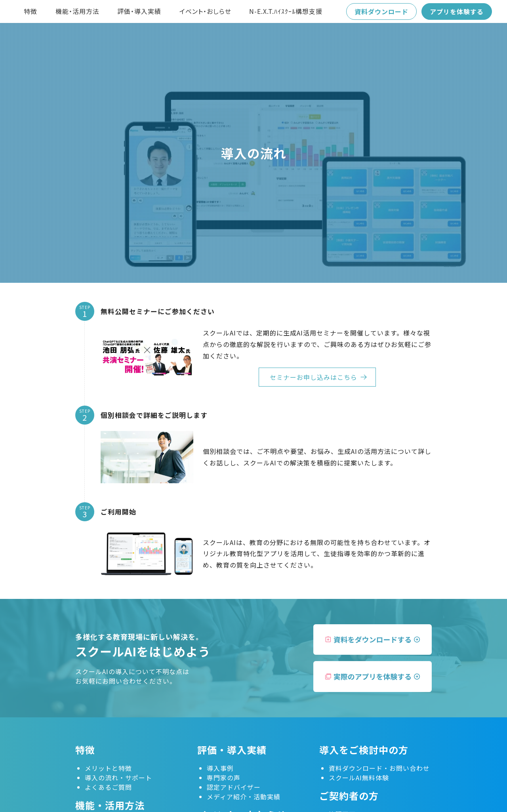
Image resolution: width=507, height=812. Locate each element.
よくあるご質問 (108, 787)
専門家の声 (224, 778)
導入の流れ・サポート (118, 778)
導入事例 (220, 768)
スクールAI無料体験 (359, 778)
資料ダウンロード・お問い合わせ (379, 768)
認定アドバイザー (234, 787)
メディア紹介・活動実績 (244, 797)
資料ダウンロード (381, 11)
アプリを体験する (457, 11)
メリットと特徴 (108, 768)
